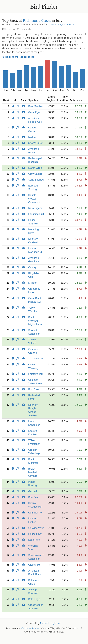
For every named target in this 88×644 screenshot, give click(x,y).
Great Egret (35, 112)
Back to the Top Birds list (18, 57)
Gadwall (33, 491)
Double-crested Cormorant (34, 199)
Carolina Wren (36, 528)
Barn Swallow (36, 106)
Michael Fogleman (51, 623)
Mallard (32, 137)
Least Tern (34, 540)
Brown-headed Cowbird (33, 472)
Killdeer (32, 283)
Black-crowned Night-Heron (35, 321)
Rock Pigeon (35, 208)
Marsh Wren (35, 168)
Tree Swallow (36, 359)
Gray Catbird (35, 174)
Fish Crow (34, 389)
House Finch (35, 534)
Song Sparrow (36, 180)
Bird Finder (44, 7)
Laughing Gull (36, 214)
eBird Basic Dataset (30, 628)
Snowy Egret (35, 143)
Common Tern (36, 513)
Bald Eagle (34, 599)
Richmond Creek (37, 21)
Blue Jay (33, 497)
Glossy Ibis (34, 565)
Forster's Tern (36, 374)
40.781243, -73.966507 (62, 25)
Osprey (32, 267)
